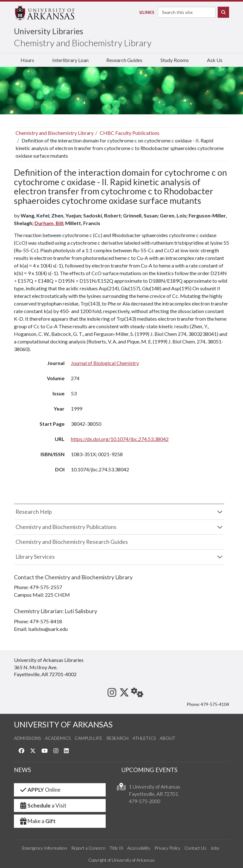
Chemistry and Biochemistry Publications (66, 527)
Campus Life (88, 738)
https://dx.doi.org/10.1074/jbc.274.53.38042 (120, 439)
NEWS (22, 770)
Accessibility (139, 848)
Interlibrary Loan (70, 60)
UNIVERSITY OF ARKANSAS (63, 724)
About (168, 738)
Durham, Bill (49, 223)
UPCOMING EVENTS (150, 770)
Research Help (34, 512)
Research (117, 738)
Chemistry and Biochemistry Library (83, 43)
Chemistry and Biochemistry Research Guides (72, 542)
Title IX (116, 848)
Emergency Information (45, 848)
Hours (27, 60)
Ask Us (215, 60)
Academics (58, 738)
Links (147, 12)
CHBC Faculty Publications (130, 133)
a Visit (43, 805)
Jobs (215, 848)
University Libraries (49, 31)
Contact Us (195, 848)
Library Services (35, 557)
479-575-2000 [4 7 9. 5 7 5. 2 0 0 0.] (145, 801)
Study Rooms (175, 60)
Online (40, 790)
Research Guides (124, 60)
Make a (37, 821)
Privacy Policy (167, 848)
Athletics (144, 738)
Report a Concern (88, 848)
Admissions (27, 738)
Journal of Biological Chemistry (105, 363)
